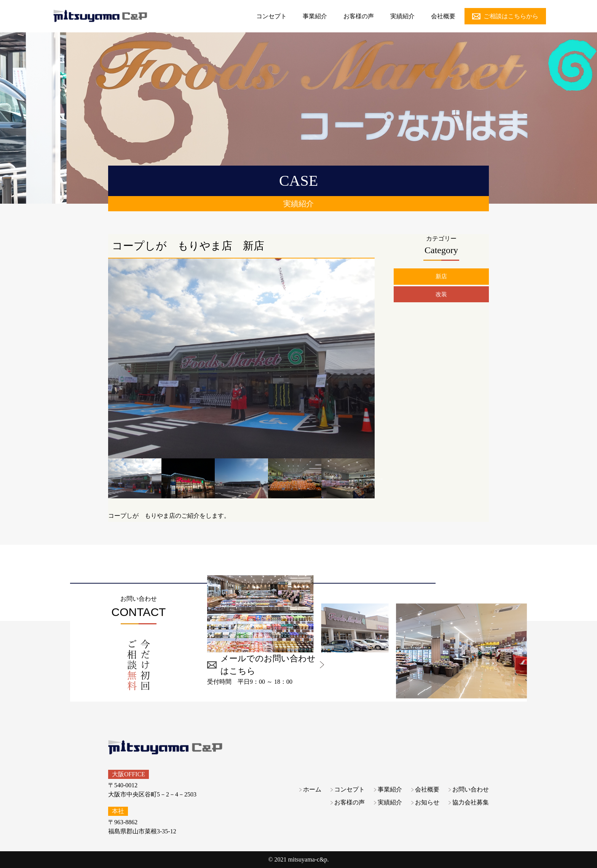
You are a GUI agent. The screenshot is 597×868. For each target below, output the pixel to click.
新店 (441, 277)
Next (380, 479)
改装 (441, 295)
